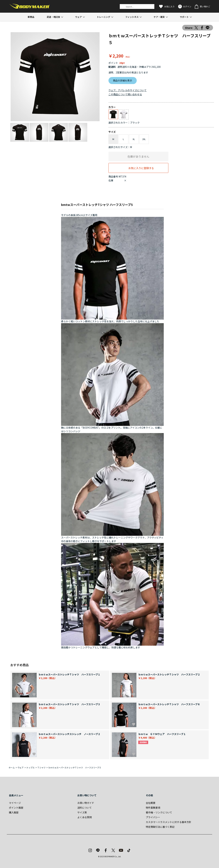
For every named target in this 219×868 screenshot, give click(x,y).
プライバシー (153, 817)
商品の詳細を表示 (123, 80)
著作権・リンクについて (159, 812)
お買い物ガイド (86, 803)
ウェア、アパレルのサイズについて (128, 90)
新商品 (31, 17)
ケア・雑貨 (159, 17)
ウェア (78, 17)
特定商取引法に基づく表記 (160, 827)
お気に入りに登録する (141, 168)
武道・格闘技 (53, 17)
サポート (184, 17)
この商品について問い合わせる (125, 94)
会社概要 (151, 803)
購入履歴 (14, 812)
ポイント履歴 (16, 808)
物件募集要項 (153, 808)
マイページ (15, 803)
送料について (85, 808)
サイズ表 (82, 812)
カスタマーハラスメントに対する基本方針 (169, 822)
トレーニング (104, 17)
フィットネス (132, 17)
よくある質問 (85, 817)
